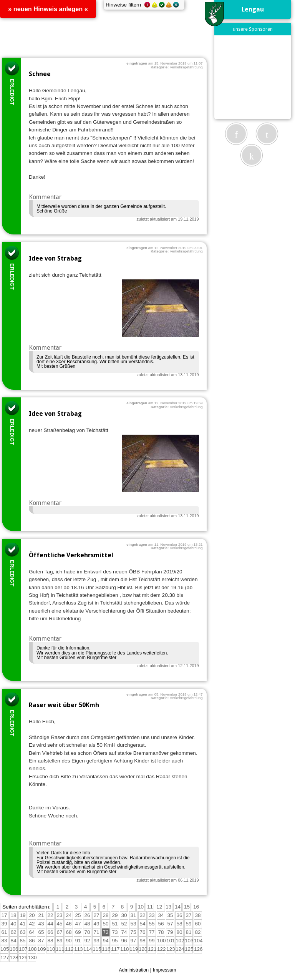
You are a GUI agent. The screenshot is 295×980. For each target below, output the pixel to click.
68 (69, 932)
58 (179, 924)
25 (78, 915)
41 (22, 924)
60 (198, 924)
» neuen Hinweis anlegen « (48, 9)
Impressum (165, 970)
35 (170, 915)
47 (78, 924)
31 (133, 915)
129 (23, 958)
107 (23, 949)
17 (4, 915)
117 (115, 949)
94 (105, 941)
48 (87, 924)
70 (87, 932)
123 (171, 949)
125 (189, 949)
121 (152, 949)
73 (115, 932)
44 (50, 924)
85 (22, 941)
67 (59, 932)
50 (105, 924)
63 (22, 932)
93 (96, 941)
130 (32, 958)
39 (4, 924)
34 (161, 915)
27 (96, 915)
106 (14, 949)
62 (13, 932)
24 (69, 915)
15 (187, 907)
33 (152, 915)
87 (41, 941)
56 (161, 924)
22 (50, 915)
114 (88, 949)
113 (79, 949)
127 (5, 958)
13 (168, 907)
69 (78, 932)
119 (134, 949)
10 (141, 907)
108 (32, 949)
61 (4, 932)
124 (180, 949)
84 (13, 941)
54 (142, 924)
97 (133, 941)
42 (32, 924)
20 (32, 915)
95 (115, 941)
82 (198, 932)
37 (188, 915)
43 (41, 924)
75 (133, 932)
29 (115, 915)
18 (13, 915)
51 (115, 924)
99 (152, 941)
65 (41, 932)
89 (59, 941)
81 (188, 932)
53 (133, 924)
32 (142, 915)
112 (69, 949)
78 (161, 932)
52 (124, 924)
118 (125, 949)
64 (32, 932)
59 (188, 924)
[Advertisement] (256, 77)
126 (198, 949)
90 (69, 941)
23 (59, 915)
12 (159, 907)
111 (60, 949)
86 (32, 941)
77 (152, 932)
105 (5, 949)
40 (13, 924)
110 (51, 949)
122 (162, 949)
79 (170, 932)
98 (142, 941)
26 (87, 915)
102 (180, 941)
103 (189, 941)
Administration (134, 970)
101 (171, 941)
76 (142, 932)
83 (4, 941)
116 (106, 949)
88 (50, 941)
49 (96, 924)
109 (42, 949)
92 (87, 941)
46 (69, 924)
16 (196, 907)
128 (14, 958)
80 (179, 932)
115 (97, 949)
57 (170, 924)
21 (41, 915)
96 (124, 941)
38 (198, 915)
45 (59, 924)
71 (96, 932)
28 (105, 915)
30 (124, 915)
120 (143, 949)
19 (22, 915)
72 (105, 932)
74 (124, 932)
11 (150, 907)
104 (198, 941)
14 (178, 907)
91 (78, 941)
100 (162, 941)
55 (152, 924)
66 (50, 932)
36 (179, 915)
